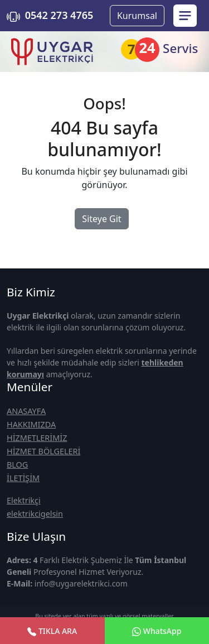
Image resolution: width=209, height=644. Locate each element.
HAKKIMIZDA (31, 424)
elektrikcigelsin (35, 514)
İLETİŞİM (23, 478)
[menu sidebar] (185, 16)
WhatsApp (157, 631)
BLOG (17, 465)
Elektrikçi (24, 500)
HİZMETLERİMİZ (37, 438)
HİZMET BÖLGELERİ (43, 451)
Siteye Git (101, 219)
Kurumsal (137, 16)
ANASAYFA (26, 411)
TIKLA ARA (52, 631)
